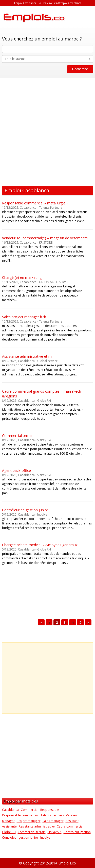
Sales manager (53, 821)
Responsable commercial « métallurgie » (35, 203)
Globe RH (9, 832)
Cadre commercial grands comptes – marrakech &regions (42, 394)
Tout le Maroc (15, 59)
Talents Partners (52, 815)
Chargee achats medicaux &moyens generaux (40, 545)
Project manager (29, 821)
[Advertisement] (48, 131)
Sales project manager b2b (24, 317)
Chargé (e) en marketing (22, 277)
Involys (45, 838)
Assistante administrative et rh (27, 356)
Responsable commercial (20, 815)
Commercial (30, 810)
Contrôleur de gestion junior (25, 510)
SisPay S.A (55, 832)
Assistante (9, 826)
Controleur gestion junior (20, 838)
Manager (8, 821)
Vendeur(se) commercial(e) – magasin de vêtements (45, 238)
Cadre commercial (70, 826)
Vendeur (72, 815)
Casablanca (10, 810)
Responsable (50, 810)
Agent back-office (16, 470)
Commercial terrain (18, 436)
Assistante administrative (37, 826)
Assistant (72, 821)
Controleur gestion (77, 832)
